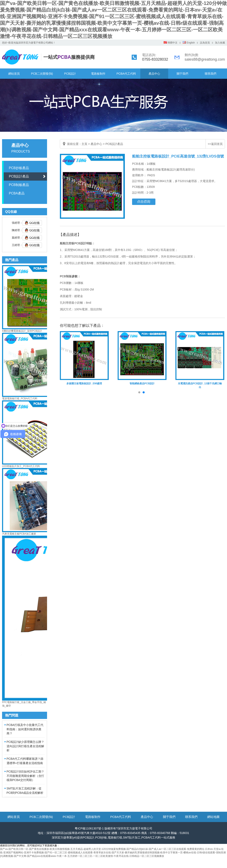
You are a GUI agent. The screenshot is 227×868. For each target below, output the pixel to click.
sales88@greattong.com (205, 59)
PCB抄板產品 (19, 168)
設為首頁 (205, 43)
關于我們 (182, 74)
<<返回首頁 (215, 144)
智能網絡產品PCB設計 (142, 383)
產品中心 (154, 74)
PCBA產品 (17, 193)
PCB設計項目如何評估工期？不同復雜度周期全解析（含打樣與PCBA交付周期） (25, 776)
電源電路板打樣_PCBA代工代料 (20, 399)
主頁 (84, 144)
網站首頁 (14, 74)
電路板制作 (98, 74)
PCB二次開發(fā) (42, 74)
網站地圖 (213, 817)
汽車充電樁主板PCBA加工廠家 (19, 534)
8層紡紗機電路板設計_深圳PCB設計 (22, 331)
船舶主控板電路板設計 (161, 169)
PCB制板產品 (19, 185)
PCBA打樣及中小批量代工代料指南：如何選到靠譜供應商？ (25, 729)
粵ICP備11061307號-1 (89, 828)
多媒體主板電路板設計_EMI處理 (84, 383)
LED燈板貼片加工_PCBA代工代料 (21, 466)
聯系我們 (210, 74)
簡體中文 (171, 43)
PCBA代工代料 (126, 74)
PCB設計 (70, 74)
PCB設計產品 (19, 176)
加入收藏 (220, 43)
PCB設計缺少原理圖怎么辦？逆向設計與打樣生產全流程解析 (25, 746)
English (189, 43)
